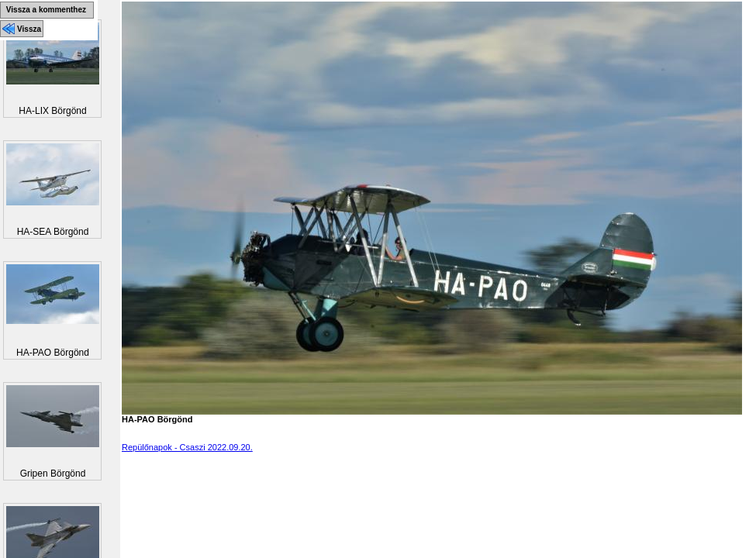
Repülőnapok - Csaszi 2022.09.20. (187, 447)
